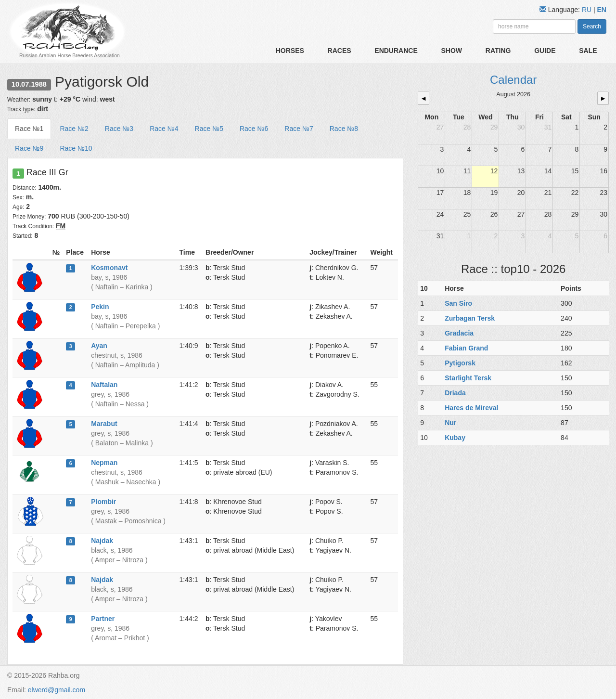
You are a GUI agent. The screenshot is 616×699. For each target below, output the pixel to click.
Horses (290, 51)
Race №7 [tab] (299, 129)
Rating (498, 51)
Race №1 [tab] (29, 129)
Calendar (513, 80)
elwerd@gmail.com (57, 690)
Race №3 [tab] (119, 129)
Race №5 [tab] (209, 129)
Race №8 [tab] (344, 129)
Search (592, 26)
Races (340, 51)
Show (451, 51)
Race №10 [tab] (76, 148)
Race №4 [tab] (164, 129)
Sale (588, 51)
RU (588, 10)
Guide (545, 51)
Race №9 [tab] (29, 148)
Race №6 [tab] (254, 129)
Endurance (396, 51)
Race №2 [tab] (74, 129)
